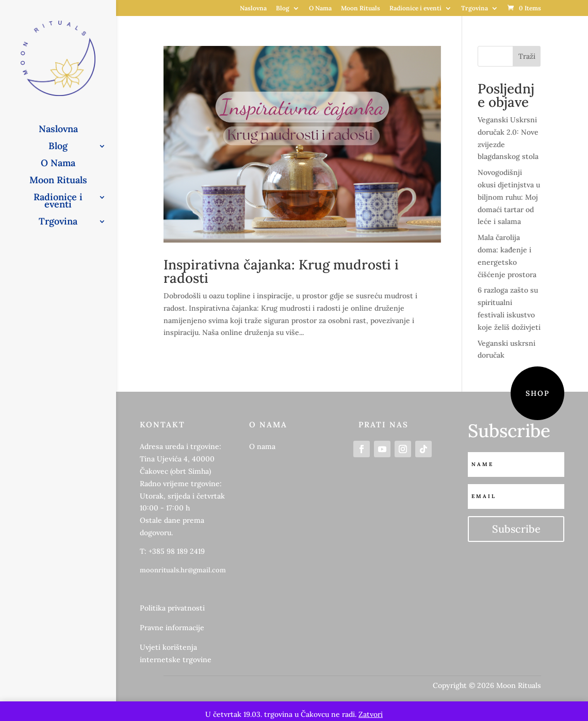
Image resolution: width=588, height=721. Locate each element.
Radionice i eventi (415, 9)
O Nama (320, 9)
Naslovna (253, 9)
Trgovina (475, 9)
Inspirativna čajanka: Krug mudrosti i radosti (281, 271)
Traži (527, 56)
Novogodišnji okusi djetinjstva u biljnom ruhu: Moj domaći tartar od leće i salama (509, 197)
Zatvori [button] (371, 714)
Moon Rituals (361, 9)
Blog (283, 9)
